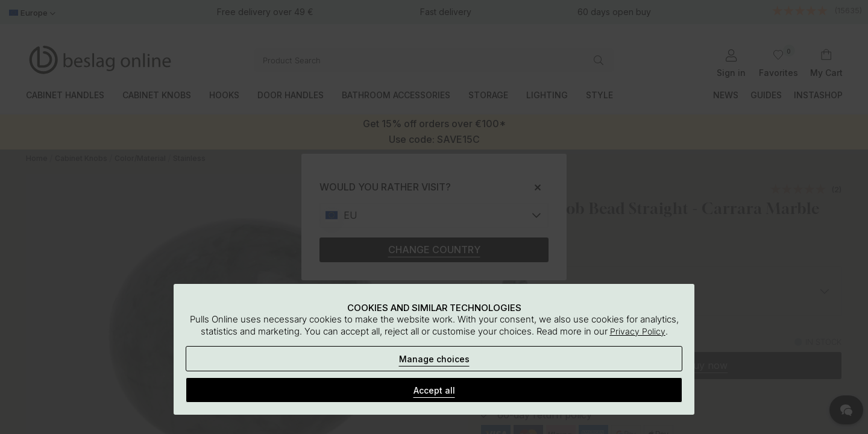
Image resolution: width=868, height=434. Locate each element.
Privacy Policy (638, 331)
